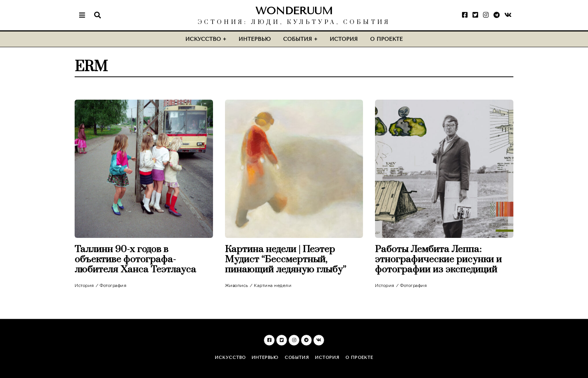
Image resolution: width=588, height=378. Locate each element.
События (298, 39)
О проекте (386, 39)
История (344, 39)
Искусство (203, 39)
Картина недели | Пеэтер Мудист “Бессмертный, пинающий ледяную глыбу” (287, 259)
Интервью (255, 39)
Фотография (113, 285)
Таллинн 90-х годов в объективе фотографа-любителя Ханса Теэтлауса (135, 259)
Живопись (237, 285)
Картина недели (273, 285)
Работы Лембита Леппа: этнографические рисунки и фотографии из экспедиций (438, 259)
